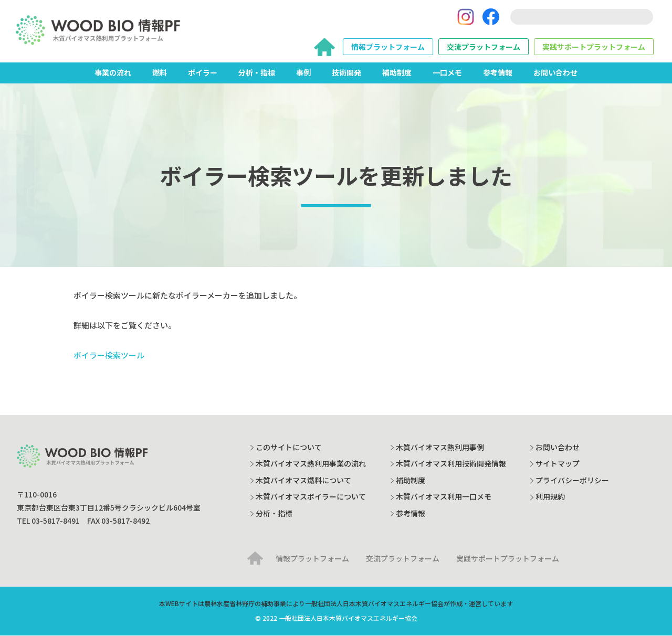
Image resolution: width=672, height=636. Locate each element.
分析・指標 (257, 73)
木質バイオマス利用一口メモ (444, 497)
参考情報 (498, 73)
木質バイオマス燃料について (303, 480)
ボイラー (203, 73)
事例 (303, 73)
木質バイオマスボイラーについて (311, 497)
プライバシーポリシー (572, 480)
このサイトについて (289, 447)
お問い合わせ (555, 73)
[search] (582, 17)
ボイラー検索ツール (109, 356)
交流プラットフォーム (484, 47)
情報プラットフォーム (388, 47)
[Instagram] (466, 17)
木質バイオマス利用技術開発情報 (451, 464)
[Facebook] (491, 17)
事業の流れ (113, 73)
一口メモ (447, 73)
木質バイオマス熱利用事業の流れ (311, 464)
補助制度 (397, 73)
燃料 (160, 73)
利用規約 (550, 497)
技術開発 (346, 73)
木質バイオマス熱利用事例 (440, 447)
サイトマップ (558, 464)
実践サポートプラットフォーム (594, 47)
